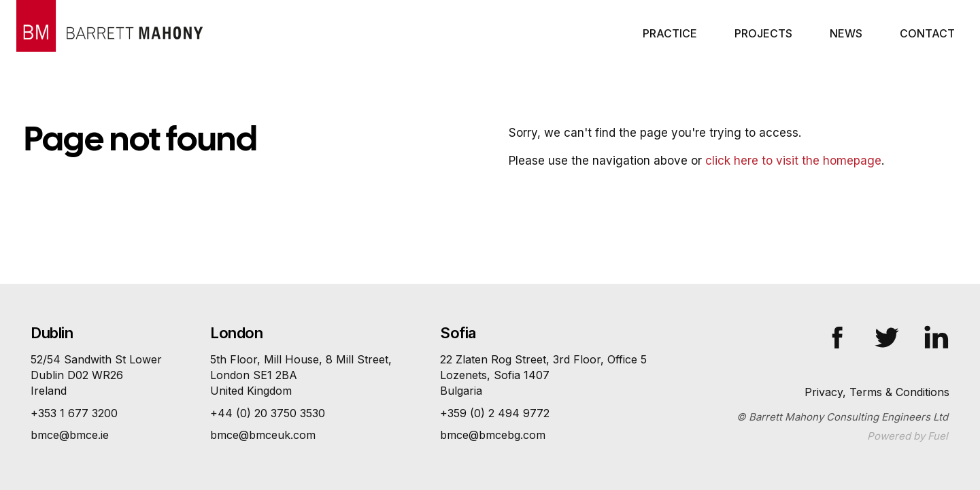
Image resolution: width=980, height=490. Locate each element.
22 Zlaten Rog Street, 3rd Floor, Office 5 (543, 376)
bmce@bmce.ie (70, 435)
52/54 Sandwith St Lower (96, 376)
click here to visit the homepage (793, 161)
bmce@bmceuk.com (263, 435)
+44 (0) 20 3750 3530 (268, 413)
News (846, 33)
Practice (670, 33)
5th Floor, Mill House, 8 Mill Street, (301, 376)
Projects (763, 33)
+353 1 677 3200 (74, 413)
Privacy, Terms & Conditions (877, 392)
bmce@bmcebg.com (493, 435)
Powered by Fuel (908, 436)
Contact (927, 33)
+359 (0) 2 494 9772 (495, 413)
